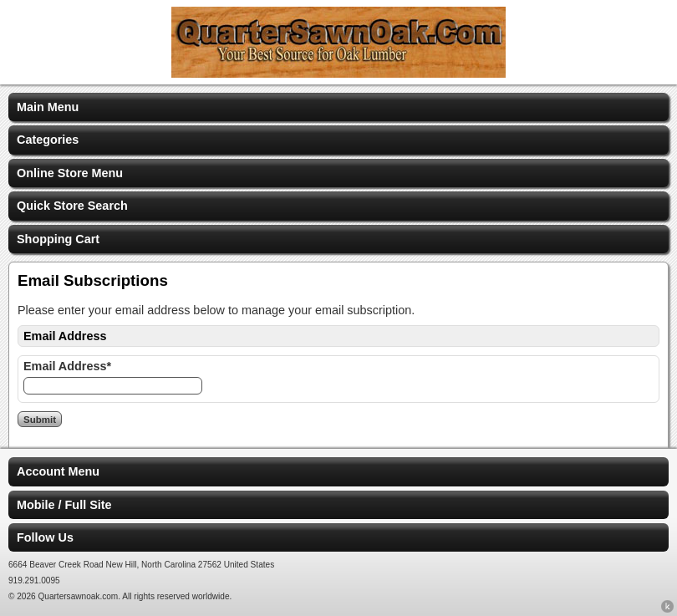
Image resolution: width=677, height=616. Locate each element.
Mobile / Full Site (64, 505)
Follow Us (45, 537)
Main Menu (48, 107)
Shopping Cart (58, 239)
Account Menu (58, 471)
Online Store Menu (70, 173)
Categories (48, 140)
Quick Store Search (72, 206)
